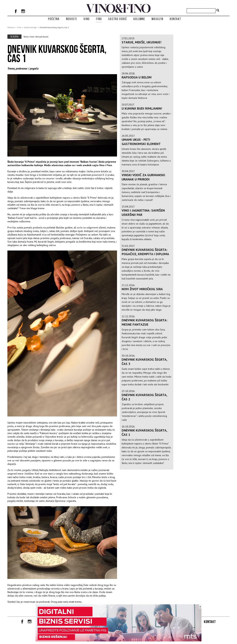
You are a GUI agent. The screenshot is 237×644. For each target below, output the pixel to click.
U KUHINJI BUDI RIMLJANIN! (142, 108)
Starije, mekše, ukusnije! (141, 42)
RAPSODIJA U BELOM (137, 77)
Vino (87, 19)
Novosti (72, 19)
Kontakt (175, 19)
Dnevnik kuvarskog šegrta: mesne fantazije (145, 322)
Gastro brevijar (30, 27)
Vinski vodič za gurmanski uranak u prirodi (143, 177)
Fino (99, 19)
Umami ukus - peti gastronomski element (141, 142)
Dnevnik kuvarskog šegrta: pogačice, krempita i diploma (145, 252)
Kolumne (139, 19)
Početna (54, 19)
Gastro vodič (118, 19)
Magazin (157, 19)
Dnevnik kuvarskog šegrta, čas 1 (54, 27)
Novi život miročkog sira (142, 289)
